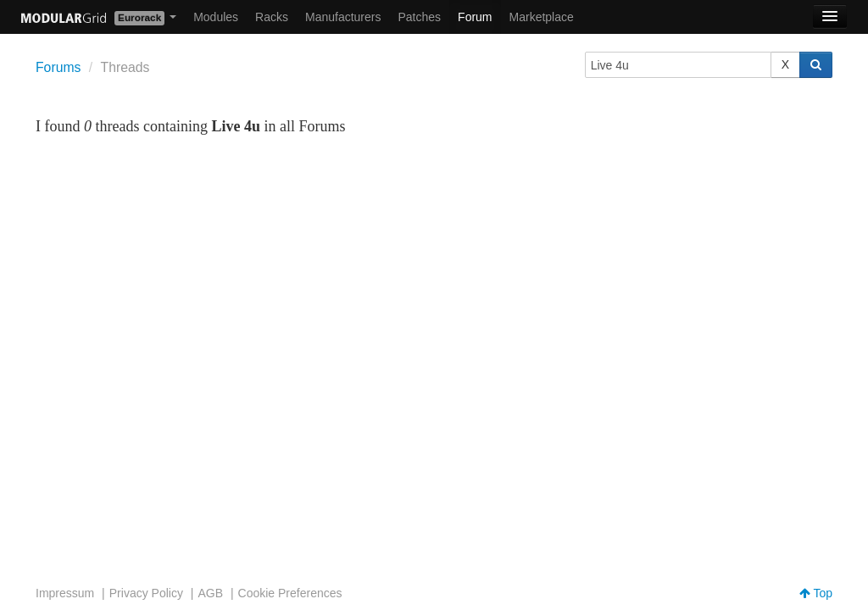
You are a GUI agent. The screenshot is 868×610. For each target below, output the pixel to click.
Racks (272, 17)
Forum (475, 17)
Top (816, 593)
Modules (216, 17)
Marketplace (542, 17)
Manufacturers (343, 17)
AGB (210, 593)
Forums (58, 67)
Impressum (65, 593)
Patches (419, 17)
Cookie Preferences (290, 593)
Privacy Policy (146, 593)
